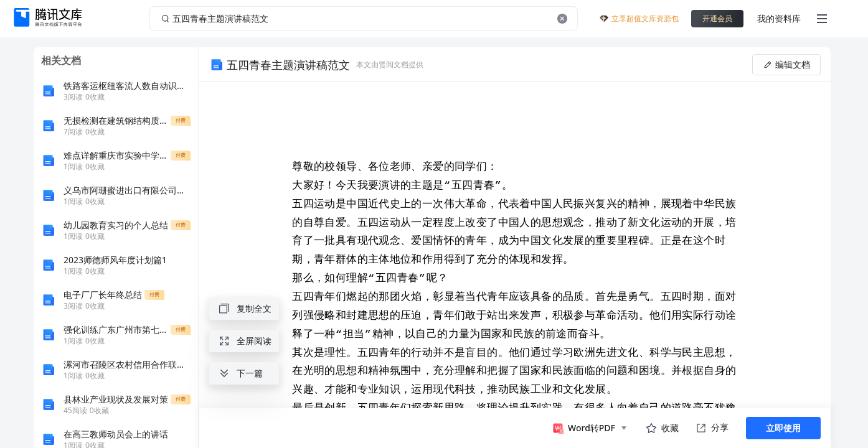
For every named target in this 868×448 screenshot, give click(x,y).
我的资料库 (779, 18)
